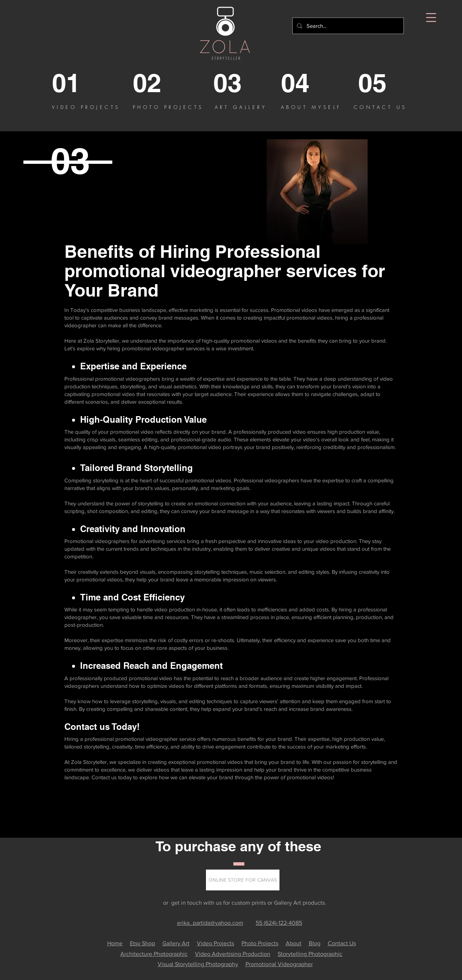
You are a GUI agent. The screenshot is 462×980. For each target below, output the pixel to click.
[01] (81, 83)
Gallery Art (176, 943)
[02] (162, 83)
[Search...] (347, 26)
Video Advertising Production (233, 954)
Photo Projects (260, 943)
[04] (310, 83)
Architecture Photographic (154, 954)
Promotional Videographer (279, 964)
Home (115, 943)
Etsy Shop (142, 943)
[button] (431, 18)
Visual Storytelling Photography (198, 964)
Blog (315, 943)
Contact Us (342, 943)
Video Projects (215, 943)
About (294, 943)
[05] (388, 83)
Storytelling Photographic (310, 954)
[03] (243, 83)
